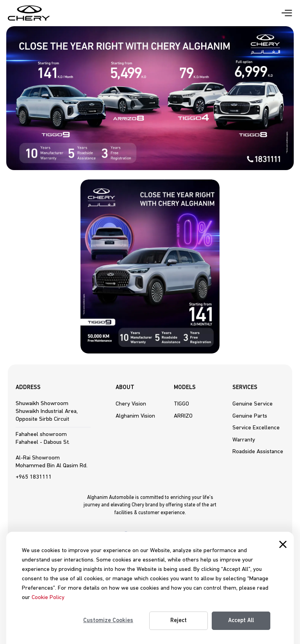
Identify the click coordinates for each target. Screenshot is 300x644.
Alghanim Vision (135, 416)
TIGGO (181, 404)
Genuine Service (253, 404)
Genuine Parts (250, 416)
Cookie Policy (48, 597)
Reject (179, 621)
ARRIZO (183, 416)
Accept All (241, 621)
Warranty (244, 440)
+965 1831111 (34, 477)
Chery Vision (131, 404)
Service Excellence (256, 428)
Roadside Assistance (258, 452)
